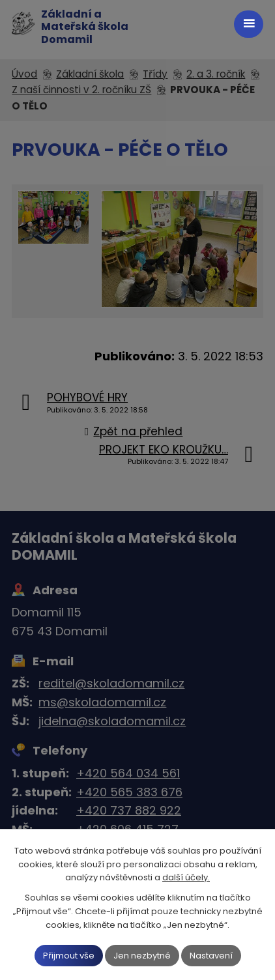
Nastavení (211, 955)
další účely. (186, 877)
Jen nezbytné (142, 955)
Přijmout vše (69, 955)
